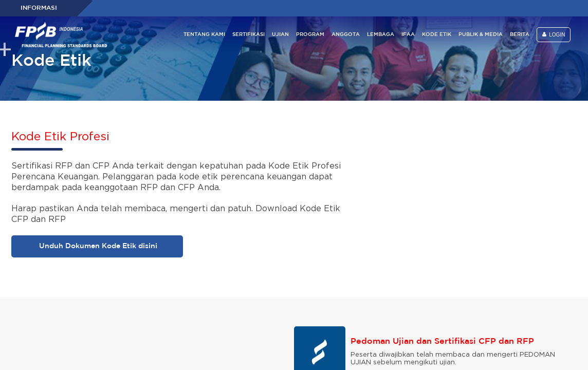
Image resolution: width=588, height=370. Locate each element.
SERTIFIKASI (249, 35)
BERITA (520, 35)
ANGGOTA (346, 35)
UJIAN (280, 35)
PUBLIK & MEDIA (481, 35)
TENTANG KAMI (204, 35)
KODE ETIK (437, 35)
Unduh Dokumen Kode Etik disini (97, 246)
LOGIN (554, 35)
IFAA (408, 35)
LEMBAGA (381, 35)
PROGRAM (310, 35)
